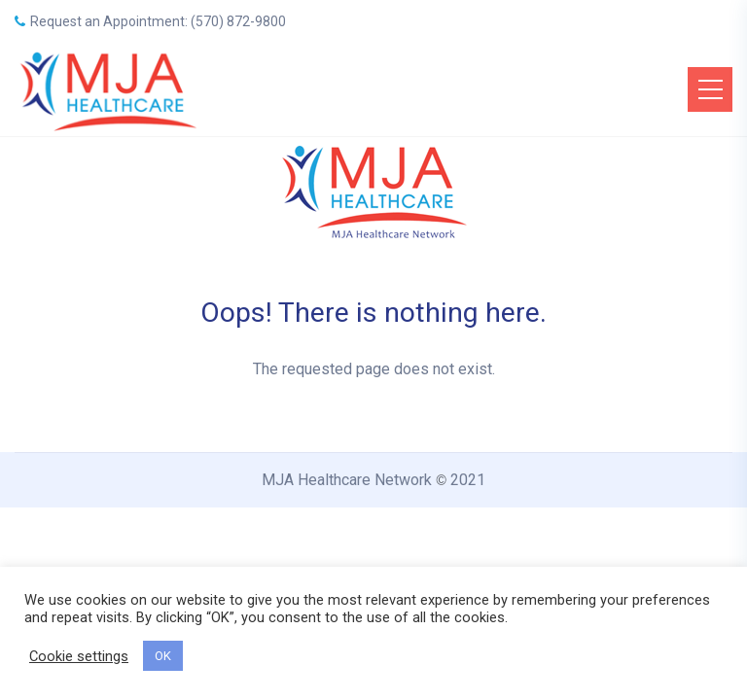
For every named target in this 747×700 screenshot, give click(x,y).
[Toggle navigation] (710, 89)
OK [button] (163, 656)
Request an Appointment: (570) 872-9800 (150, 21)
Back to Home (373, 440)
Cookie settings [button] (79, 656)
